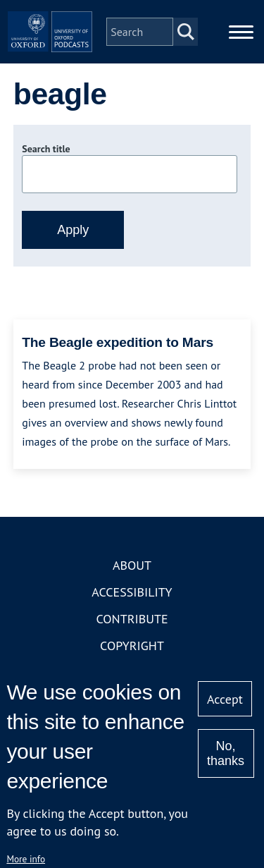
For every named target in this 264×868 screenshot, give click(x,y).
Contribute (132, 619)
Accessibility (132, 592)
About (132, 565)
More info (26, 859)
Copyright (132, 646)
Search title (46, 149)
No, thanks (226, 753)
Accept (225, 699)
